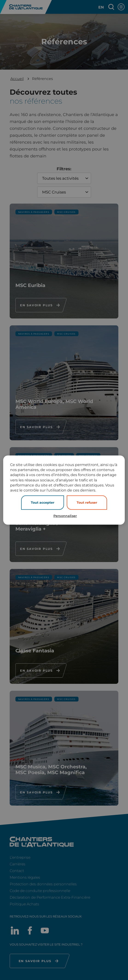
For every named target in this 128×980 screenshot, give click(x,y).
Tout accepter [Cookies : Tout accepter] (43, 503)
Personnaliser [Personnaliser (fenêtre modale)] (65, 516)
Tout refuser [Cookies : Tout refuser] (87, 503)
